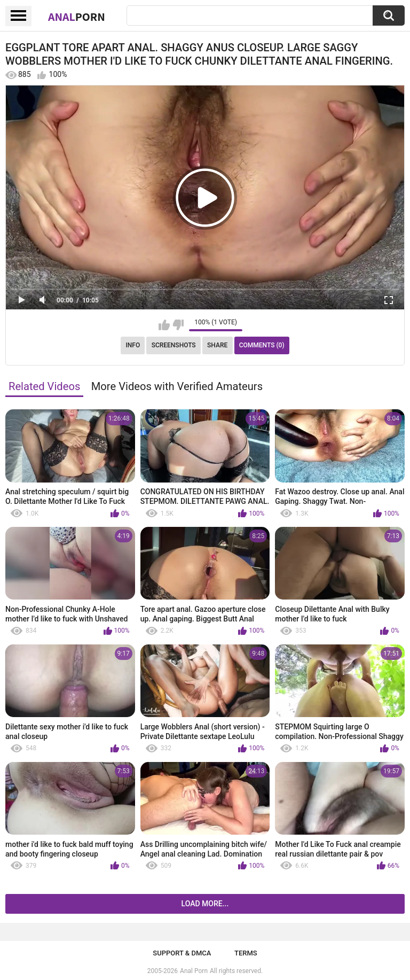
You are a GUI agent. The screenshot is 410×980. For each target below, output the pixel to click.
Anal (77, 17)
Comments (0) (262, 345)
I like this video (164, 325)
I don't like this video (178, 325)
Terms (246, 953)
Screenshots (174, 345)
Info (133, 345)
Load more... (205, 904)
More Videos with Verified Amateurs (177, 386)
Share (217, 345)
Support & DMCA (182, 953)
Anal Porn (194, 971)
